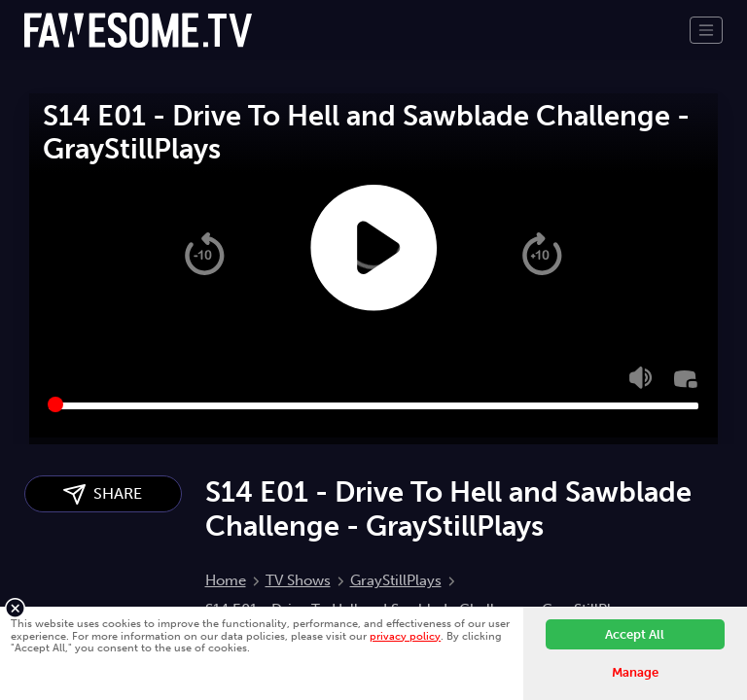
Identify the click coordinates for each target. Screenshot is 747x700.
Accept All (635, 634)
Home (226, 580)
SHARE (103, 494)
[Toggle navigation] (706, 30)
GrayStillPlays (396, 580)
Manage (635, 672)
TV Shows (298, 580)
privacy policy (405, 636)
